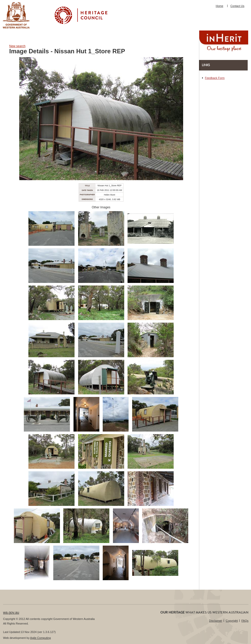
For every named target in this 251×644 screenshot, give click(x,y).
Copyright (232, 621)
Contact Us (237, 6)
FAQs (245, 621)
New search (17, 46)
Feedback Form (215, 78)
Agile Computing (41, 638)
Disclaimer (216, 621)
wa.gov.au (11, 612)
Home (219, 6)
